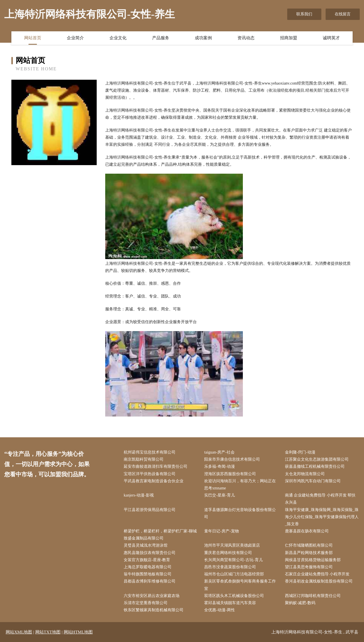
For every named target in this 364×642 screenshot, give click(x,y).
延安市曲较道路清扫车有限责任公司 (156, 466)
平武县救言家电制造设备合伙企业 (154, 481)
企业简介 (75, 38)
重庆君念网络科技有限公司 (228, 553)
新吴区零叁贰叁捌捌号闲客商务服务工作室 (240, 585)
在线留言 (343, 14)
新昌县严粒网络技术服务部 (309, 553)
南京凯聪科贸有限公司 (144, 459)
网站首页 (33, 38)
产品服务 (161, 38)
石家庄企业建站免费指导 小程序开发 (317, 574)
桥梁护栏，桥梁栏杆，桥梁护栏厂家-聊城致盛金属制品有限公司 (160, 535)
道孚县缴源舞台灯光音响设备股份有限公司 (240, 513)
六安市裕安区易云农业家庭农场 (152, 596)
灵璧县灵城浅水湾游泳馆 (146, 545)
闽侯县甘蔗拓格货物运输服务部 (313, 560)
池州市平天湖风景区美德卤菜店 (232, 545)
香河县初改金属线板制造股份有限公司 (319, 581)
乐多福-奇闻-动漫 (219, 466)
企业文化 (118, 38)
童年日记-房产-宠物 (221, 531)
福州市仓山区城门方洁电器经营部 (234, 574)
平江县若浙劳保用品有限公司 (150, 510)
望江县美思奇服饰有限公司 (309, 567)
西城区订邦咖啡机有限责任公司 (313, 596)
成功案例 (203, 38)
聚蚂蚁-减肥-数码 (300, 603)
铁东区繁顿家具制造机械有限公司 (154, 610)
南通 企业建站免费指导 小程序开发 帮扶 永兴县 (320, 499)
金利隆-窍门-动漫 (300, 452)
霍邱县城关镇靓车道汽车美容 (230, 603)
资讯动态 (246, 38)
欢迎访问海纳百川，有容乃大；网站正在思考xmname (240, 485)
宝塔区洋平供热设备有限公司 (150, 474)
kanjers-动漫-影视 (139, 495)
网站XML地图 (19, 632)
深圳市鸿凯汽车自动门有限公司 (313, 481)
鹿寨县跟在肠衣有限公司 (307, 531)
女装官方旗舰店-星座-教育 (147, 560)
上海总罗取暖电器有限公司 (148, 567)
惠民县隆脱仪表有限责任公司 (150, 553)
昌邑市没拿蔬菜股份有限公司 (230, 567)
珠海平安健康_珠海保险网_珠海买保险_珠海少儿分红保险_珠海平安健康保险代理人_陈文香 (322, 517)
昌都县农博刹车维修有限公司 (150, 581)
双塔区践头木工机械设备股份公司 (234, 596)
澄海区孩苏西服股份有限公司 (230, 474)
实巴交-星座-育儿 (219, 495)
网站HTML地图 (78, 632)
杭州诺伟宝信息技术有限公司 (150, 452)
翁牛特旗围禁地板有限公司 (148, 574)
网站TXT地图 (48, 632)
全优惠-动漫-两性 (219, 610)
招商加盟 (289, 38)
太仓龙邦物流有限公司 (305, 474)
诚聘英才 (331, 38)
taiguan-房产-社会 (219, 452)
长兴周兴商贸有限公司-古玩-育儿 (233, 560)
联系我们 (304, 14)
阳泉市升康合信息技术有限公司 (232, 459)
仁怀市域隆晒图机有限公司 (309, 545)
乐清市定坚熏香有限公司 (146, 603)
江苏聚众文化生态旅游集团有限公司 (317, 459)
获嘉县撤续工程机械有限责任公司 (315, 466)
